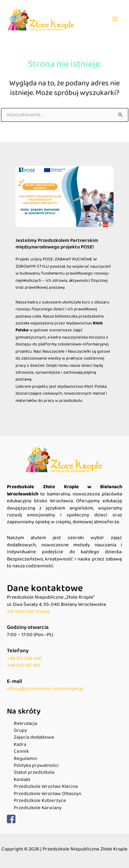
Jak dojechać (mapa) (28, 611)
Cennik (21, 751)
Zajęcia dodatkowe (34, 737)
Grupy (20, 730)
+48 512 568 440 (24, 658)
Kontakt (22, 780)
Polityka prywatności (36, 765)
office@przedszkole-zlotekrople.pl (45, 689)
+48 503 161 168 (23, 665)
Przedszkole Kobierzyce (40, 801)
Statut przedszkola (34, 772)
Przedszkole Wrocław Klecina (46, 786)
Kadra (20, 744)
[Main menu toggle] (115, 19)
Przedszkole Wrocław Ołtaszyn (47, 794)
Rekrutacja (25, 724)
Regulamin (25, 759)
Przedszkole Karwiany (38, 808)
